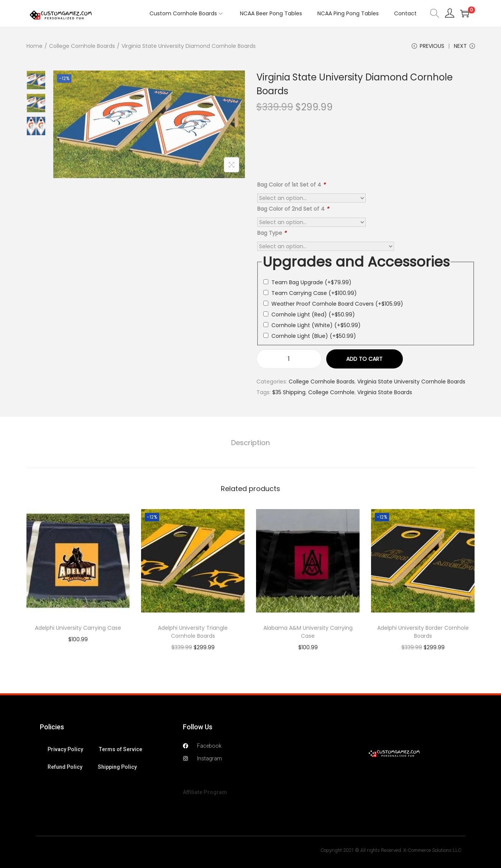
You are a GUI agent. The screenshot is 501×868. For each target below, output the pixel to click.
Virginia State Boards (385, 392)
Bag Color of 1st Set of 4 (291, 185)
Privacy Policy (65, 749)
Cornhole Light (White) (316, 325)
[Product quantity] (289, 359)
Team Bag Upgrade (311, 282)
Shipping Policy (117, 767)
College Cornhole (331, 392)
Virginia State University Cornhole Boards (411, 382)
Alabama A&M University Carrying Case (308, 632)
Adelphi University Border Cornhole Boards (423, 632)
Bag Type (272, 233)
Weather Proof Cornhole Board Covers (337, 304)
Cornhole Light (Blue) (314, 336)
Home (34, 46)
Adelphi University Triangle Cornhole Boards (193, 632)
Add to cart (364, 359)
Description (251, 443)
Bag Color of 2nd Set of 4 (293, 209)
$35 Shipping (289, 392)
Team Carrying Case (314, 293)
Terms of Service (120, 749)
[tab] (251, 443)
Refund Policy (65, 767)
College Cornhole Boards (82, 46)
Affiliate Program (205, 792)
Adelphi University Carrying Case (78, 628)
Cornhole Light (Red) (313, 314)
